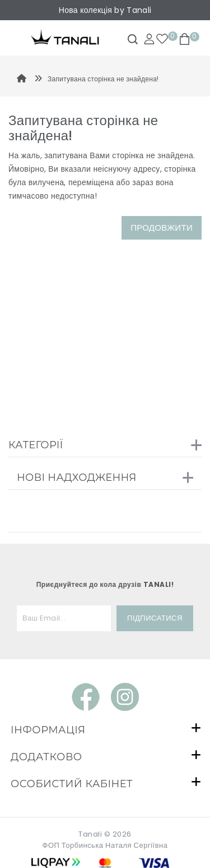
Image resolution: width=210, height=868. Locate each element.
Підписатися (155, 618)
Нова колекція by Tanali (105, 10)
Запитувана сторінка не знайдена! (103, 79)
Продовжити (162, 228)
